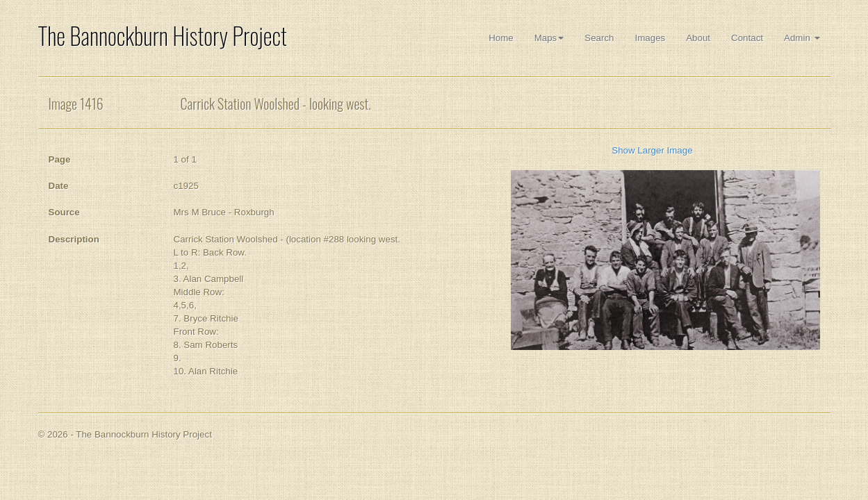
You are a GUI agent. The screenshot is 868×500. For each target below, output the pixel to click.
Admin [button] (802, 38)
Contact (747, 38)
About (698, 38)
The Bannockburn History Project (163, 36)
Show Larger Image (652, 150)
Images (650, 38)
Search (599, 38)
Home (501, 38)
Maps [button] (549, 38)
